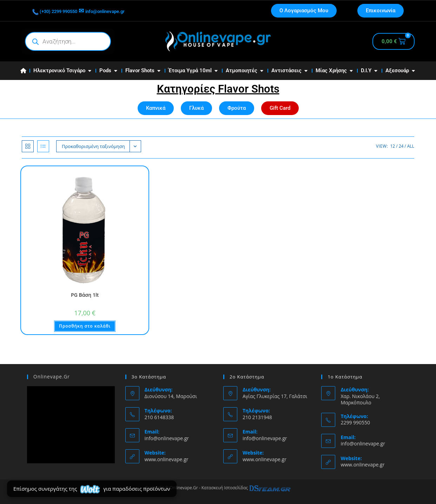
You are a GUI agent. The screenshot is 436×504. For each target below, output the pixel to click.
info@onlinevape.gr (128, 11)
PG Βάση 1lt (85, 295)
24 (401, 146)
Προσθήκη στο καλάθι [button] (85, 326)
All (411, 146)
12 (392, 146)
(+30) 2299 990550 (62, 11)
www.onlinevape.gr (167, 459)
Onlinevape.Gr (51, 377)
